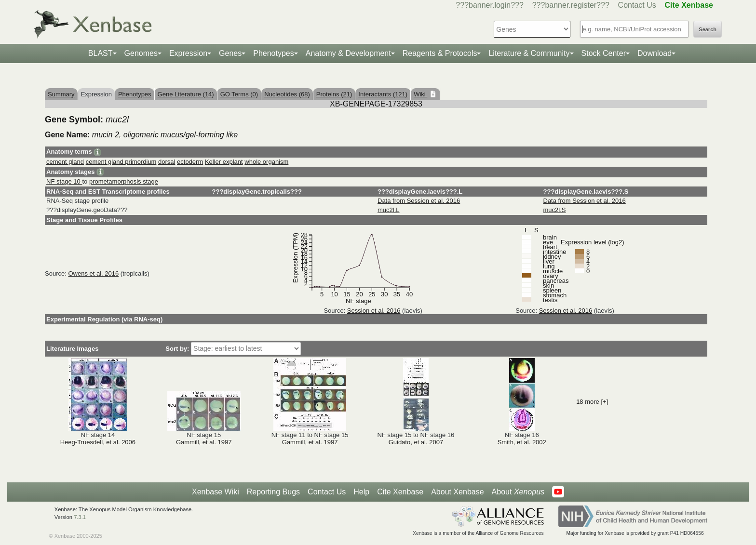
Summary (61, 94)
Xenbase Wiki (216, 492)
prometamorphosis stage (124, 181)
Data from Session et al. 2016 (419, 201)
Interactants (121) (383, 94)
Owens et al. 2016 (93, 273)
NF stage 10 (64, 181)
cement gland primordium (121, 162)
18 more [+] (592, 402)
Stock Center (604, 53)
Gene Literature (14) (186, 94)
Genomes (141, 53)
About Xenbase (457, 492)
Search (708, 29)
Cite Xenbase (400, 492)
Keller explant (224, 162)
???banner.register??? (571, 5)
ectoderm (190, 162)
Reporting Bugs (273, 492)
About (518, 492)
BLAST (101, 53)
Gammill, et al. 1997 (204, 442)
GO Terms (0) (239, 94)
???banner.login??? (490, 5)
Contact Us (637, 5)
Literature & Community (529, 53)
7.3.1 (80, 517)
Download (655, 53)
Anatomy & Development (348, 53)
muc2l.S (555, 210)
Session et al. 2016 (374, 311)
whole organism (266, 162)
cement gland (65, 162)
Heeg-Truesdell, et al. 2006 (98, 442)
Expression (188, 53)
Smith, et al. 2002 (522, 442)
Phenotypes (274, 53)
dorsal (167, 162)
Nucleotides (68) (287, 94)
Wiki (420, 94)
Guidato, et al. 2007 (416, 442)
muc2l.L (389, 210)
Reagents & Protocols (440, 53)
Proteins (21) (334, 94)
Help (361, 492)
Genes (230, 53)
